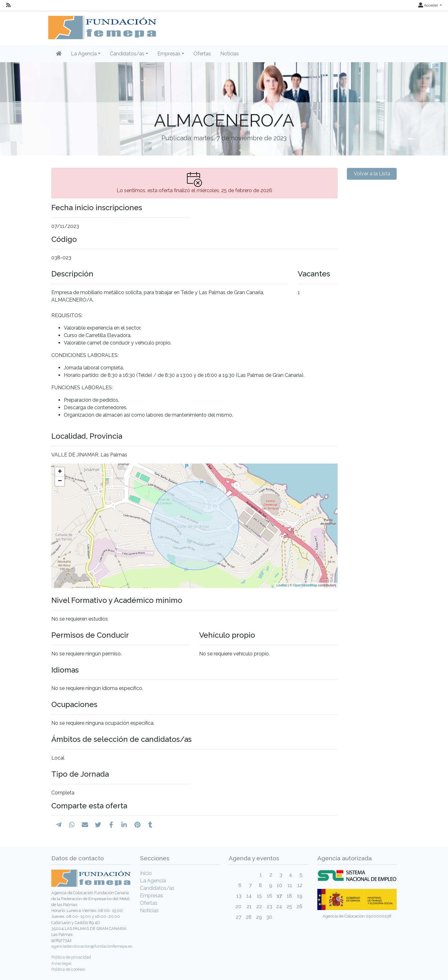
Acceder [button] (429, 5)
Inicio (146, 873)
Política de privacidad (71, 957)
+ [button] (60, 472)
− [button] (60, 481)
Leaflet (282, 585)
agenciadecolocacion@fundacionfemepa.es (92, 946)
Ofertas (202, 54)
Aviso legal (61, 963)
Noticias (230, 54)
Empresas (152, 896)
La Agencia (153, 881)
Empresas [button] (169, 54)
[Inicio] (59, 54)
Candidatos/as (157, 888)
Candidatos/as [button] (127, 54)
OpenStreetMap (305, 585)
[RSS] (8, 5)
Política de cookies (68, 969)
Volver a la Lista (372, 174)
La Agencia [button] (84, 54)
